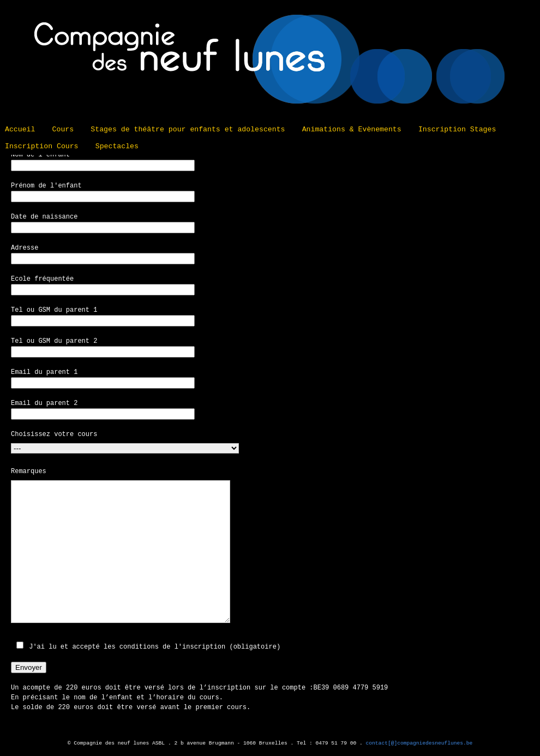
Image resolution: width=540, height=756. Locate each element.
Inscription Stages (457, 129)
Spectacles (117, 146)
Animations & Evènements (352, 129)
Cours (63, 129)
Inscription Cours (42, 146)
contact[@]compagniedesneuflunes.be (419, 743)
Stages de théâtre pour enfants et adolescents (188, 129)
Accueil (20, 129)
